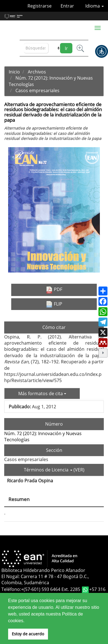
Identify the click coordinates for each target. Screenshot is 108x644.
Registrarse (40, 6)
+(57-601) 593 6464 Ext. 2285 (51, 589)
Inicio (14, 72)
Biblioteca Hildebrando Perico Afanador (43, 570)
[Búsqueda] (36, 48)
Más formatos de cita (42, 393)
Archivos (37, 72)
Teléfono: (11, 589)
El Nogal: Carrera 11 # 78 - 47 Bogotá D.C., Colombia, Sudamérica (45, 579)
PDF (54, 290)
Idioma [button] (95, 6)
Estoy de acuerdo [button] (28, 634)
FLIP (54, 304)
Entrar (67, 6)
